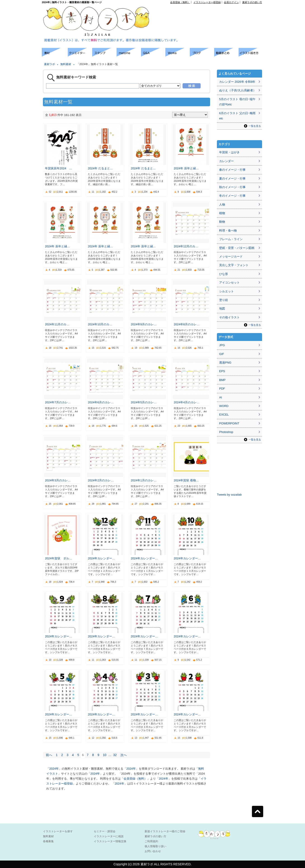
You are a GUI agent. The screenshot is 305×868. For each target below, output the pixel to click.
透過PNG (225, 363)
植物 (222, 213)
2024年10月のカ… (100, 324)
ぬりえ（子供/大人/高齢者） (238, 90)
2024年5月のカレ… (144, 402)
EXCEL (224, 415)
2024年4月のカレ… (187, 402)
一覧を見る (255, 126)
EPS (222, 371)
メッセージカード (231, 257)
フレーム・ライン (231, 239)
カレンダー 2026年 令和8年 (237, 82)
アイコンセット (229, 283)
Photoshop (226, 432)
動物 (222, 222)
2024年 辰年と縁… (186, 168)
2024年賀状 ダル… (59, 558)
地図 (222, 309)
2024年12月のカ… (186, 246)
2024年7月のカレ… (58, 402)
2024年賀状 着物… (186, 480)
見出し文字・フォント (234, 265)
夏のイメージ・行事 (232, 179)
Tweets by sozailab (229, 495)
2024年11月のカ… (57, 324)
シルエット (226, 291)
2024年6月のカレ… (101, 402)
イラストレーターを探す (58, 831)
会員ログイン (231, 2)
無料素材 (66, 64)
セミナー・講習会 (105, 831)
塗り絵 (224, 300)
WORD (224, 406)
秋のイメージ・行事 (232, 187)
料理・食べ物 (228, 231)
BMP (222, 380)
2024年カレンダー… (101, 558)
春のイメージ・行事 (232, 170)
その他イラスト (229, 317)
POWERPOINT (229, 423)
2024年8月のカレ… (187, 324)
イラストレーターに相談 (109, 836)
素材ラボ (49, 64)
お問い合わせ (153, 851)
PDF (222, 389)
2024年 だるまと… (100, 168)
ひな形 (224, 274)
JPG (222, 345)
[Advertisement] (210, 14)
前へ (49, 755)
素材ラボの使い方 (252, 2)
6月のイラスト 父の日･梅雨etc (237, 116)
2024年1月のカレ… (144, 480)
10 (105, 755)
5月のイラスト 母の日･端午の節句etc (237, 102)
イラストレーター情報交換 (110, 841)
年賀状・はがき (229, 152)
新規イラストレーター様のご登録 (165, 831)
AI (221, 397)
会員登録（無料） (180, 2)
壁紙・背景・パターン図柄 (237, 248)
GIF (222, 354)
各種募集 (48, 841)
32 (115, 755)
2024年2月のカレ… (101, 480)
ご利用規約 (151, 841)
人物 (222, 205)
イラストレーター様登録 (207, 2)
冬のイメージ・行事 (232, 196)
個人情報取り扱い (155, 846)
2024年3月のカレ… (58, 480)
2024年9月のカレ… (144, 324)
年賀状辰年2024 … (59, 168)
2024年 (54, 769)
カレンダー (226, 161)
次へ (124, 755)
